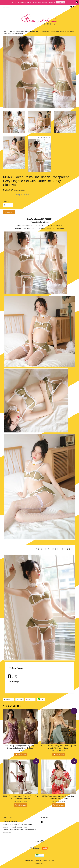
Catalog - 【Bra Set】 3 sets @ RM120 (15, 827)
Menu (6, 7)
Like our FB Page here (10, 822)
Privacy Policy (40, 864)
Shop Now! (61, 2)
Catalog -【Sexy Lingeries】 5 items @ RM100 (18, 824)
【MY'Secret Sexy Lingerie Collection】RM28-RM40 (24, 31)
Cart (73, 7)
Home (5, 31)
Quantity (6, 201)
